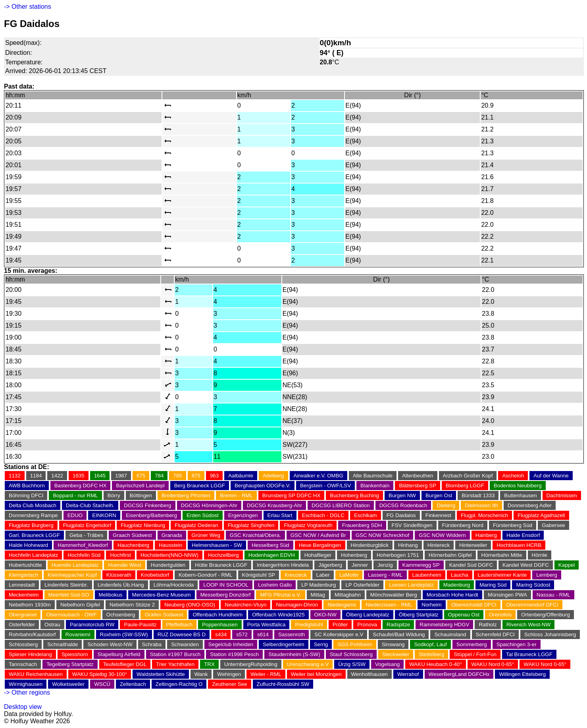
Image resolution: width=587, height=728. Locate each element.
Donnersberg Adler (530, 505)
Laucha (460, 575)
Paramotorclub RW (92, 625)
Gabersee (553, 525)
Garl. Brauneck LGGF (34, 535)
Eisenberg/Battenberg (151, 515)
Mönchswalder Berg (394, 595)
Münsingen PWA (507, 595)
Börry (114, 495)
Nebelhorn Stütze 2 (132, 605)
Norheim (431, 605)
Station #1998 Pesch (234, 654)
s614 (263, 634)
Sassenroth (292, 634)
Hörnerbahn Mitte (502, 555)
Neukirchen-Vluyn (245, 605)
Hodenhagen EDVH (272, 555)
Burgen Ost (439, 495)
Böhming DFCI (26, 495)
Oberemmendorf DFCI (532, 605)
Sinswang (393, 644)
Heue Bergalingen (320, 545)
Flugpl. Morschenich (484, 515)
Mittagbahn (348, 595)
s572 (242, 634)
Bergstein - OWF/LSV (325, 486)
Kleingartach (23, 575)
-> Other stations (28, 7)
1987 (121, 476)
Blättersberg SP (417, 486)
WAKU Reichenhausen (36, 674)
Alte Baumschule (373, 476)
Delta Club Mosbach (33, 505)
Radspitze (398, 625)
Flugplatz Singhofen (251, 525)
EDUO (75, 515)
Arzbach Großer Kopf (468, 476)
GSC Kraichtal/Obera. (255, 535)
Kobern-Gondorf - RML (206, 575)
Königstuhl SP (259, 575)
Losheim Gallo (275, 585)
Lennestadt (22, 585)
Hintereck (439, 545)
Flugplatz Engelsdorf (87, 525)
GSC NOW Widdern (442, 535)
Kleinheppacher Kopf (72, 575)
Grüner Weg (206, 535)
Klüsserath (119, 575)
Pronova (367, 625)
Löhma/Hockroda (174, 585)
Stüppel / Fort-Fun (475, 654)
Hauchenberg (133, 545)
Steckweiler (396, 654)
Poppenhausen (220, 625)
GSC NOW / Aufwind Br (318, 535)
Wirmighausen (26, 684)
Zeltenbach (133, 684)
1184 (36, 476)
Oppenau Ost (464, 615)
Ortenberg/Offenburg (546, 615)
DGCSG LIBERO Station (341, 505)
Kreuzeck (296, 575)
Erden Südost (203, 515)
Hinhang (408, 545)
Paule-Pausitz (140, 625)
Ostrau (52, 625)
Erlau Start (280, 515)
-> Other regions (27, 692)
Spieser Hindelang (30, 654)
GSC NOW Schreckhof (383, 535)
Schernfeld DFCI (496, 634)
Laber (323, 575)
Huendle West (124, 565)
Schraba (152, 644)
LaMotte (349, 575)
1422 (57, 476)
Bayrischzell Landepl (140, 486)
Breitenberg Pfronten (186, 495)
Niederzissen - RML (389, 605)
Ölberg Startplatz (419, 615)
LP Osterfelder (362, 585)
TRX (209, 664)
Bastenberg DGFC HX (81, 486)
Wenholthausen (370, 674)
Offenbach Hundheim (217, 615)
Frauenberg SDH (362, 525)
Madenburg (457, 585)
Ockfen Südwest (164, 615)
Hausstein (170, 545)
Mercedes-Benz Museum (162, 595)
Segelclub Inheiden (231, 644)
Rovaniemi (78, 634)
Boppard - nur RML (75, 495)
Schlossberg (23, 644)
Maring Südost (533, 585)
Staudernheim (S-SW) (294, 654)
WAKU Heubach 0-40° (435, 664)
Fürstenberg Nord (463, 525)
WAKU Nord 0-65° (493, 664)
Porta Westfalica (267, 625)
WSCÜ (102, 684)
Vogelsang (387, 664)
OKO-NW (325, 615)
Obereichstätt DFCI (474, 605)
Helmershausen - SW (217, 545)
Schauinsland (450, 634)
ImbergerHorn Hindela (283, 565)
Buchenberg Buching (354, 495)
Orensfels (500, 615)
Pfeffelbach (179, 625)
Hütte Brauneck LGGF (221, 565)
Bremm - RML (236, 495)
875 (196, 476)
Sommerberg (472, 644)
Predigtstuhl (309, 625)
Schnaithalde (63, 644)
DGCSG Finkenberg (147, 505)
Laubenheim (427, 575)
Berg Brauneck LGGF (200, 486)
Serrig (321, 644)
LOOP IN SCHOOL (226, 585)
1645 (100, 476)
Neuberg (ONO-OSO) (190, 605)
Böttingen (141, 495)
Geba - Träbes (86, 535)
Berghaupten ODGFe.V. (263, 486)
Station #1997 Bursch (175, 654)
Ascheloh (513, 476)
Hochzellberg (223, 555)
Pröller (340, 625)
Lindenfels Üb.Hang (121, 585)
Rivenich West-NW (529, 625)
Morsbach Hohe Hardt (452, 595)
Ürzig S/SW (352, 664)
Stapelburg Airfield (119, 654)
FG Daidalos (401, 515)
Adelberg (273, 476)
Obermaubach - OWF (71, 615)
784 (159, 476)
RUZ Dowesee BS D (182, 634)
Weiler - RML (266, 674)
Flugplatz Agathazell (541, 515)
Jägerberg (330, 565)
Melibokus (111, 595)
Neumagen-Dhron (297, 605)
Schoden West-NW (110, 644)
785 (177, 476)
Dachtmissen (562, 495)
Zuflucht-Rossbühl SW (283, 684)
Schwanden (185, 644)
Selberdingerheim (283, 644)
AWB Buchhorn (27, 486)
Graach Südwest (132, 535)
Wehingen (229, 674)
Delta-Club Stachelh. (90, 505)
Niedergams (342, 605)
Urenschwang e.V (308, 664)
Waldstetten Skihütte (161, 674)
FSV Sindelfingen (412, 525)
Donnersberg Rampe (33, 515)
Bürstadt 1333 (478, 495)
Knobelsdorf (155, 575)
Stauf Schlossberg (351, 654)
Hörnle (540, 555)
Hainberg (486, 535)
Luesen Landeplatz (411, 585)
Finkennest (438, 515)
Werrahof (408, 674)
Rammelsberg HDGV (444, 625)
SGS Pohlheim (355, 644)
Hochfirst (120, 555)
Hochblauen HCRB (519, 545)
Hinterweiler (473, 545)
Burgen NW (402, 495)
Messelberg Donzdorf (226, 595)
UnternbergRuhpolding (251, 664)
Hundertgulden (168, 565)
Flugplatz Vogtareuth (308, 525)
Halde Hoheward (28, 545)
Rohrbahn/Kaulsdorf (32, 634)
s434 (221, 634)
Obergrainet (23, 615)
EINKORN (104, 515)
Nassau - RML (553, 595)
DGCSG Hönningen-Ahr (209, 505)
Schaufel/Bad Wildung (399, 634)
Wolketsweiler (68, 684)
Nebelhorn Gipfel (80, 605)
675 (141, 476)
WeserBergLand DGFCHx (459, 674)
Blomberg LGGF (465, 486)
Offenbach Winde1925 (278, 615)
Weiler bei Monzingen (316, 674)
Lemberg (547, 575)
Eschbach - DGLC (323, 515)
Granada (172, 535)
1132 (15, 476)
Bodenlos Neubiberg (518, 486)
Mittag (318, 595)
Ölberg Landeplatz (368, 615)
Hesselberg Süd (270, 545)
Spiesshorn (75, 654)
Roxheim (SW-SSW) (124, 634)
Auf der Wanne (551, 476)
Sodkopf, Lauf (430, 644)
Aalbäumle (241, 476)
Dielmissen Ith (481, 505)
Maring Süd (493, 585)
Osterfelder (22, 625)
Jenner (360, 565)
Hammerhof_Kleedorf (83, 545)
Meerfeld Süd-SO (69, 595)
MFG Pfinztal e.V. (280, 595)
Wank (201, 674)
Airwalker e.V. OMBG (319, 476)
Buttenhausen (520, 495)
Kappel (567, 565)
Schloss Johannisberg (550, 634)
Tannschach (23, 664)
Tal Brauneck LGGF (529, 654)
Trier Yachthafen (175, 664)
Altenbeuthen (418, 476)
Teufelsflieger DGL (125, 664)
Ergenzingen (243, 515)
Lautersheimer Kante (502, 575)
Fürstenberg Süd (513, 525)
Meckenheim (24, 595)
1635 (79, 476)
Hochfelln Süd (84, 555)
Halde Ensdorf (523, 535)
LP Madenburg (319, 585)
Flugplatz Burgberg (31, 525)
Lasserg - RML (385, 575)
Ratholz (488, 625)
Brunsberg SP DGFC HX (291, 495)
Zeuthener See (229, 684)
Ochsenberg (121, 615)
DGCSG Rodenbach (403, 505)
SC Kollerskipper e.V (339, 634)
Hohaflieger (318, 555)
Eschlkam (366, 515)
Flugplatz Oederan (196, 525)
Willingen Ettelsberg (522, 674)
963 (214, 476)
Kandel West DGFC (526, 565)
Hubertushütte (25, 565)
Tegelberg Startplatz (70, 664)
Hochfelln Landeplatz (33, 555)
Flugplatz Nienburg (143, 525)
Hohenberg (354, 555)
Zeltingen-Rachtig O (179, 684)
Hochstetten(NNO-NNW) (169, 555)
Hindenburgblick (370, 545)
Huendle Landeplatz (75, 565)
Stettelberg (431, 654)
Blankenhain (375, 486)
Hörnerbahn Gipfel (450, 555)
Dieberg (446, 505)
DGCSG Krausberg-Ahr (274, 505)
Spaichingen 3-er (517, 644)
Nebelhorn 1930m (30, 605)
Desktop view (23, 707)
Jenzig (385, 565)
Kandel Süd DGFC (471, 565)
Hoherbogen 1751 (398, 555)
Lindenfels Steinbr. (66, 585)
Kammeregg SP (421, 565)
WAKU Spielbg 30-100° (100, 674)
